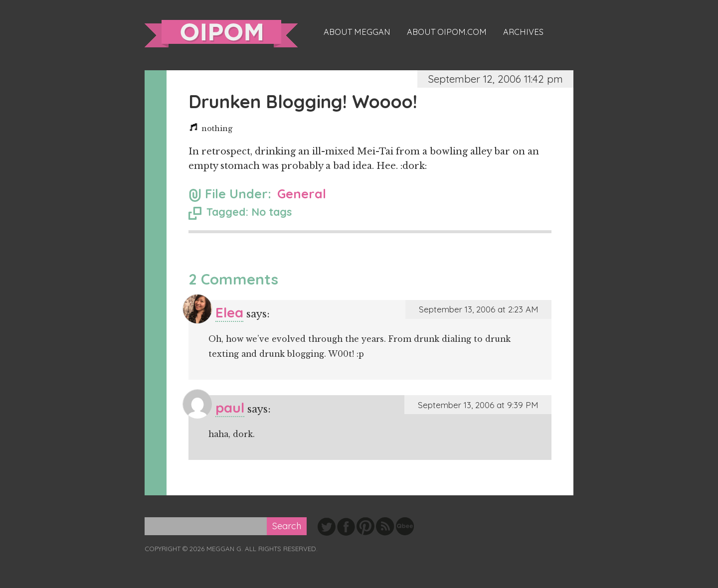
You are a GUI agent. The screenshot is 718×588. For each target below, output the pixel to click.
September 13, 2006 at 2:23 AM (478, 309)
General (302, 194)
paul (230, 407)
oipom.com (221, 34)
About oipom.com (447, 32)
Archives (523, 32)
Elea (229, 312)
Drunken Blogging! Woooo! (303, 101)
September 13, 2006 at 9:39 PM (478, 405)
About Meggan (357, 32)
